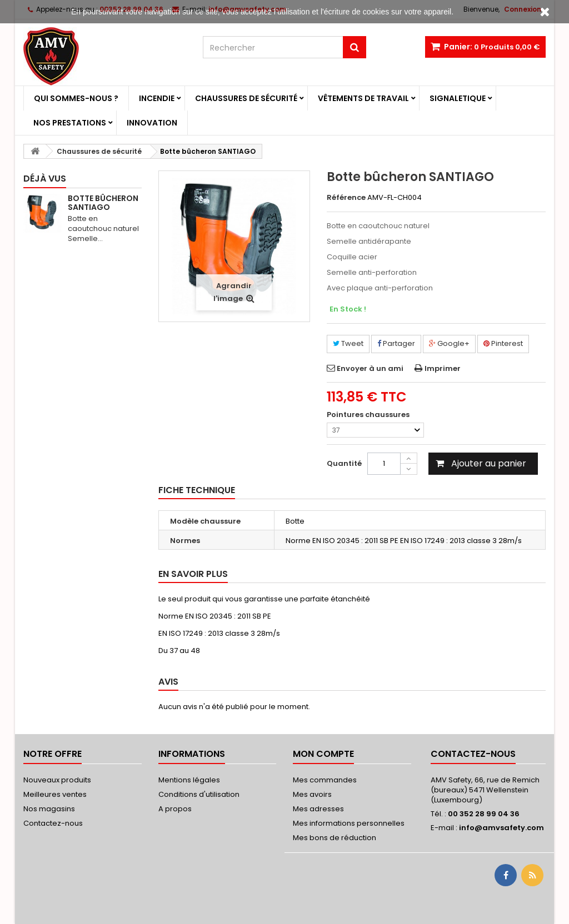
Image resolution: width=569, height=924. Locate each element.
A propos (175, 809)
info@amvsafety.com (501, 828)
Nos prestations (70, 123)
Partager (396, 343)
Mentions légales (189, 780)
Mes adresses (318, 809)
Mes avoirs (312, 794)
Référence (346, 198)
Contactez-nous (53, 823)
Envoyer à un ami (370, 368)
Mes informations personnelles (349, 823)
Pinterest (503, 343)
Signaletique (458, 98)
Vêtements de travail (363, 98)
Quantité (344, 463)
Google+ (449, 343)
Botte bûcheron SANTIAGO (103, 203)
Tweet (348, 343)
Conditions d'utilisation (199, 794)
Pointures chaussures (369, 415)
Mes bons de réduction (335, 838)
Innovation (152, 123)
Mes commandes (325, 780)
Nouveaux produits (57, 780)
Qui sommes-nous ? (76, 98)
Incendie (157, 98)
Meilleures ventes (55, 794)
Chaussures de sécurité (246, 98)
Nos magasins (49, 809)
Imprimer (443, 368)
